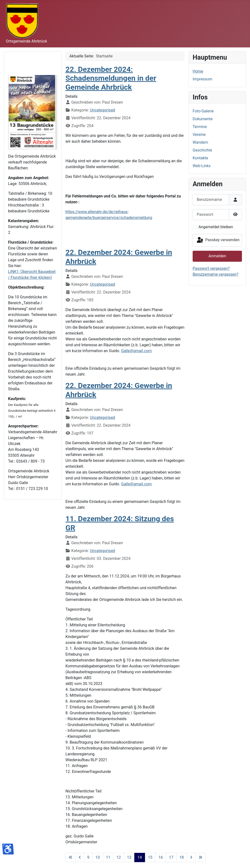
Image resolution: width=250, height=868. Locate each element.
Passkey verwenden (218, 240)
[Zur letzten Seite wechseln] (200, 857)
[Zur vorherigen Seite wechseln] (80, 857)
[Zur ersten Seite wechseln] (71, 857)
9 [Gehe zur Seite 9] (88, 857)
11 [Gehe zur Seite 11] (108, 857)
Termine (200, 127)
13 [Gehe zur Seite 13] (129, 857)
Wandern (200, 142)
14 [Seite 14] (140, 857)
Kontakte (200, 158)
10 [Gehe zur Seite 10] (98, 857)
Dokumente (203, 119)
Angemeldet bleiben (216, 227)
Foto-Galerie (203, 111)
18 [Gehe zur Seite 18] (182, 857)
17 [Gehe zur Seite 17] (171, 857)
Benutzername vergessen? (215, 274)
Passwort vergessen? (211, 268)
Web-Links (202, 166)
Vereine (199, 135)
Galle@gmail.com (136, 351)
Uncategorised (102, 110)
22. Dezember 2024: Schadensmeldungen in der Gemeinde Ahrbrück (111, 78)
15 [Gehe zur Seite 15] (150, 857)
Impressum (203, 79)
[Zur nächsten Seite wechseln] (191, 857)
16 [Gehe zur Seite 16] (161, 857)
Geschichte (202, 150)
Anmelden (217, 256)
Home (198, 71)
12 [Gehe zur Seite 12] (119, 857)
